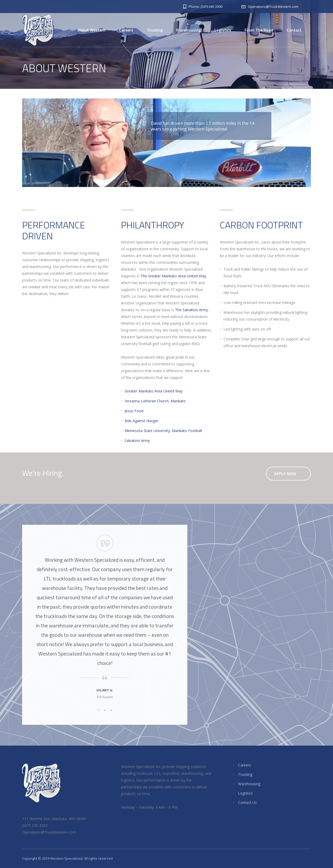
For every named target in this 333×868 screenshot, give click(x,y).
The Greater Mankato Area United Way (173, 276)
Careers (126, 30)
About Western (92, 30)
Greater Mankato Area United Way (154, 391)
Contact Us (247, 803)
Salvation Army (137, 441)
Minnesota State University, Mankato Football (163, 431)
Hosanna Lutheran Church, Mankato (155, 401)
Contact (294, 30)
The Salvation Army (191, 310)
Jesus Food (134, 411)
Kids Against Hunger (142, 421)
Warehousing (188, 30)
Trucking (155, 30)
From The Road (259, 30)
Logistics (223, 30)
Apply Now (285, 474)
